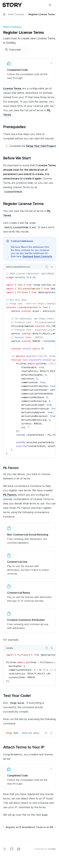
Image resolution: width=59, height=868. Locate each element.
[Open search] (44, 5)
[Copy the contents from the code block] (47, 267)
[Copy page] (13, 50)
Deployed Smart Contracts (37, 256)
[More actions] (55, 5)
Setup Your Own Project (41, 146)
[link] (29, 71)
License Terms (12, 88)
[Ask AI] (52, 267)
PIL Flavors (10, 495)
